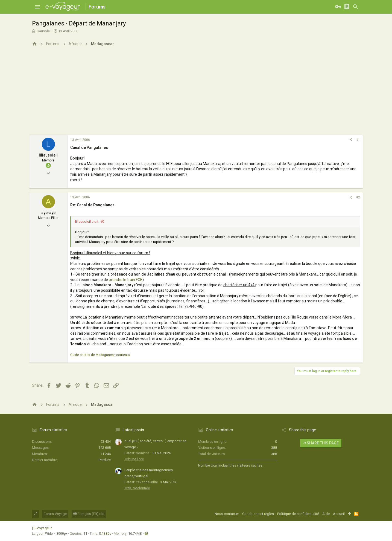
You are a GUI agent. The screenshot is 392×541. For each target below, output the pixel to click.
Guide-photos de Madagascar (92, 355)
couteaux (123, 355)
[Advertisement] (196, 94)
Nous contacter (227, 514)
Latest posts (133, 430)
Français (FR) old (89, 514)
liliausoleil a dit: (87, 222)
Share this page (321, 443)
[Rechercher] (356, 7)
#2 (358, 197)
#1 (358, 140)
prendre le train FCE (126, 280)
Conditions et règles (258, 514)
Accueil (339, 514)
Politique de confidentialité (298, 514)
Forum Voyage (55, 514)
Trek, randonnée (137, 488)
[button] (37, 7)
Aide (326, 514)
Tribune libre (134, 459)
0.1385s (105, 533)
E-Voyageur (43, 528)
